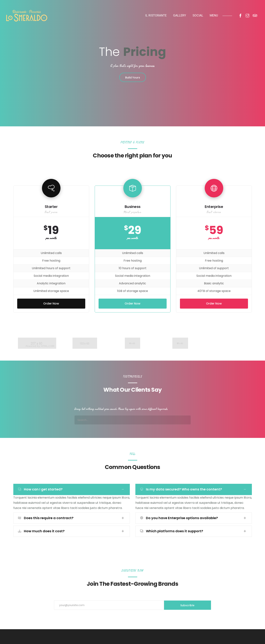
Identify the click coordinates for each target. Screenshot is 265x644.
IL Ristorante (156, 15)
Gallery (180, 15)
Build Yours (133, 78)
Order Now (51, 303)
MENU (214, 15)
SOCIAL (198, 15)
